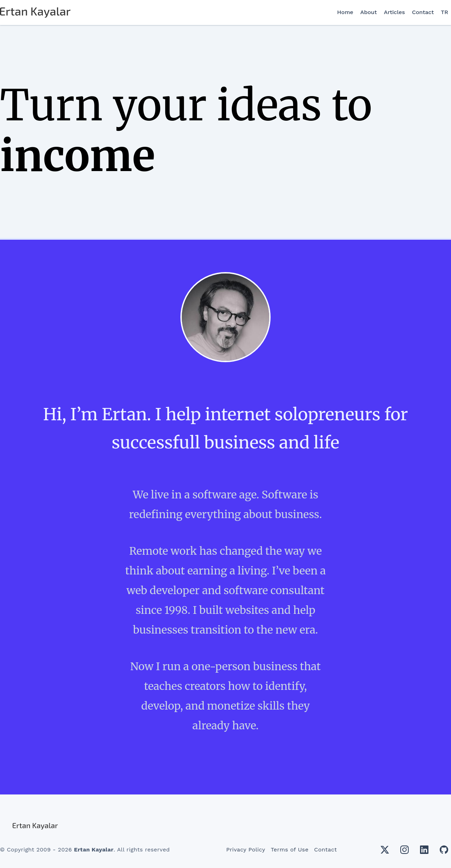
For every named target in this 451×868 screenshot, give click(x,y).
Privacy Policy (246, 850)
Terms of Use (290, 850)
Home (345, 12)
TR (444, 12)
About (369, 12)
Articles (395, 12)
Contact (423, 12)
